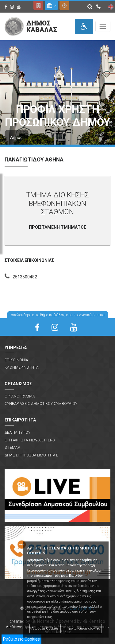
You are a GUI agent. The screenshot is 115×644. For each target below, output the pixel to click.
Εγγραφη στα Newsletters (30, 440)
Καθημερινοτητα (22, 367)
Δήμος (16, 138)
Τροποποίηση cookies (84, 628)
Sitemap (12, 448)
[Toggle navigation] (103, 26)
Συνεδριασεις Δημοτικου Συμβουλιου (41, 404)
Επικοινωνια (16, 360)
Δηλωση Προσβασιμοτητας (31, 455)
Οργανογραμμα (20, 396)
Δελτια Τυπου (17, 433)
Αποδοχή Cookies (45, 628)
